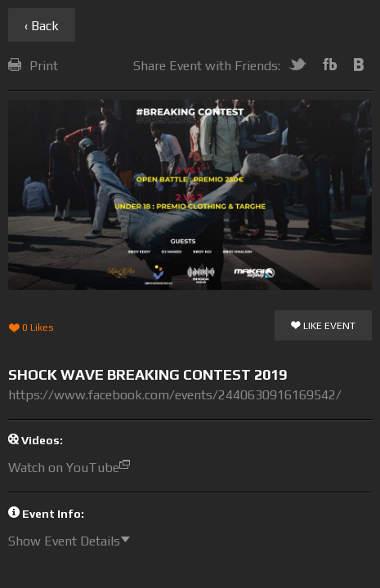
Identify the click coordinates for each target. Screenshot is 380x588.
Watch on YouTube (73, 468)
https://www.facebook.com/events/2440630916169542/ (175, 395)
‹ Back (42, 26)
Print (33, 66)
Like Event (323, 327)
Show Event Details (73, 541)
